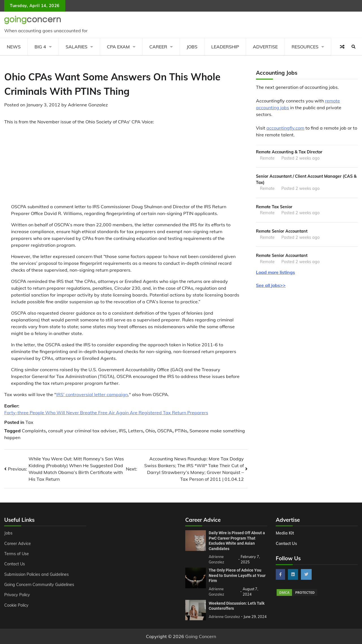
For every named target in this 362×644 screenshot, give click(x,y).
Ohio (150, 431)
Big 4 (40, 47)
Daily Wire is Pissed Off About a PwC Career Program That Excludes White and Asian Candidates (237, 541)
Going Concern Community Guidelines (39, 585)
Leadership (225, 47)
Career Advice (18, 544)
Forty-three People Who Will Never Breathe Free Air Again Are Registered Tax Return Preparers (106, 413)
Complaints (34, 431)
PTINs (181, 431)
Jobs (192, 47)
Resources (305, 47)
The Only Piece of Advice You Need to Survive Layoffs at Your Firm (237, 575)
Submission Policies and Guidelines (36, 574)
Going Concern (201, 636)
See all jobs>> (271, 285)
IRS (122, 431)
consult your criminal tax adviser (82, 431)
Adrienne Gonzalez (88, 105)
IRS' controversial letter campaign (92, 394)
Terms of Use (17, 554)
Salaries (77, 47)
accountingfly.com (285, 128)
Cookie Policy (16, 605)
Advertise (265, 47)
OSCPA (165, 431)
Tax (29, 422)
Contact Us (15, 564)
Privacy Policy (17, 595)
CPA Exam (118, 47)
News (14, 47)
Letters (136, 431)
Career (158, 47)
